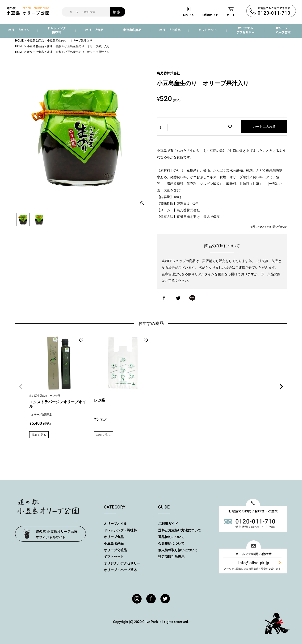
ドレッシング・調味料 (120, 530)
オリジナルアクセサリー (245, 30)
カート (231, 11)
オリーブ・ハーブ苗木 (283, 30)
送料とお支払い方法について (180, 530)
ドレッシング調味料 (57, 30)
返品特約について (171, 537)
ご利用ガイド (210, 11)
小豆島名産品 (132, 30)
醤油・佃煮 (54, 46)
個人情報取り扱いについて (178, 550)
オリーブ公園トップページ (50, 534)
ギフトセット (208, 30)
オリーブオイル (19, 30)
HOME (19, 41)
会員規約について (171, 543)
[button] (21, 387)
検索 (117, 12)
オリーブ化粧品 (170, 30)
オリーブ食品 (94, 30)
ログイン (189, 11)
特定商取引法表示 (171, 557)
